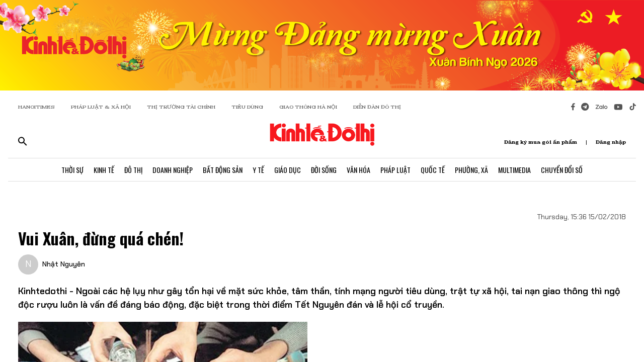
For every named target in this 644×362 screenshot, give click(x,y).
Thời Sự (72, 170)
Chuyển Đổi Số (562, 170)
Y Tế (258, 170)
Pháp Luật (395, 170)
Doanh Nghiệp (173, 170)
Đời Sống (324, 170)
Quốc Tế (433, 170)
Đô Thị (133, 170)
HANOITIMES (36, 107)
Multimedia (514, 170)
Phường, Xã (471, 170)
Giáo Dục (288, 170)
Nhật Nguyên (64, 264)
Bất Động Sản (223, 170)
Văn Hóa (358, 170)
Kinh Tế (104, 170)
